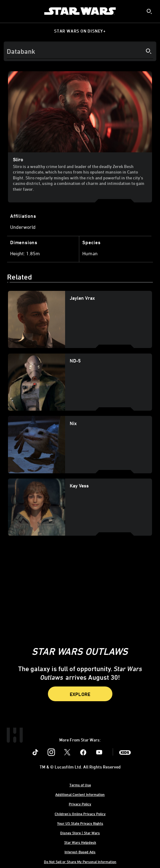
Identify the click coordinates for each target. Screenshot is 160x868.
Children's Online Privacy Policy (80, 814)
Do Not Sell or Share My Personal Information (80, 862)
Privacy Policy (80, 804)
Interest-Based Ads (80, 852)
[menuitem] (10, 11)
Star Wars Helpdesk (80, 842)
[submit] (149, 11)
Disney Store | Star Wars (80, 833)
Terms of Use (80, 785)
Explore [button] (80, 694)
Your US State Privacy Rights (80, 823)
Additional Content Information (80, 794)
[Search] (80, 51)
